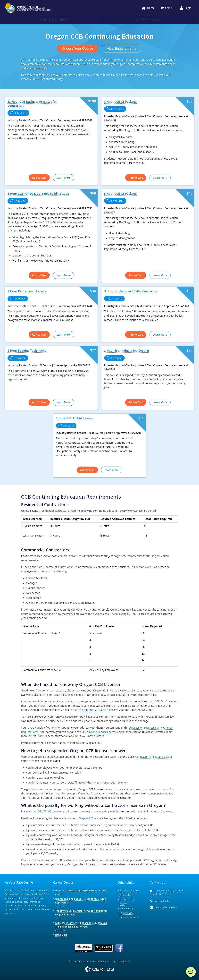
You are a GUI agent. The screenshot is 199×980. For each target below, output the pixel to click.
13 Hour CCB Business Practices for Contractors (32, 104)
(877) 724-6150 (162, 901)
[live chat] (191, 972)
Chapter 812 (86, 818)
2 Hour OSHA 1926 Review (74, 418)
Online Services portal (103, 732)
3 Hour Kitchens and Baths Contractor (131, 291)
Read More (61, 935)
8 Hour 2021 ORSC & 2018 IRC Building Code (38, 194)
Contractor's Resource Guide (153, 757)
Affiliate (123, 904)
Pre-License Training (147, 20)
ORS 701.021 (45, 811)
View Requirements (122, 48)
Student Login (127, 899)
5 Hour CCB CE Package (120, 194)
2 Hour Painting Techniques (27, 350)
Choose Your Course (78, 48)
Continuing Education (53, 20)
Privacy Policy (126, 913)
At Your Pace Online (130, 891)
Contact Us (125, 895)
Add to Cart (39, 178)
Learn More (63, 178)
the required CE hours (92, 710)
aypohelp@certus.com (165, 907)
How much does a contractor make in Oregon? (81, 891)
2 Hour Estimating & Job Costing (126, 350)
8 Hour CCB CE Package (120, 102)
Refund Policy (126, 908)
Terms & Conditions (130, 917)
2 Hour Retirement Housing (27, 291)
